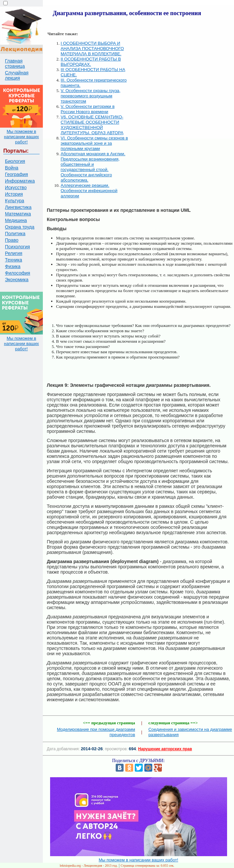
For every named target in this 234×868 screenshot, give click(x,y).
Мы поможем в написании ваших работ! (21, 137)
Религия (14, 253)
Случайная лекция (17, 75)
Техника (14, 260)
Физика (13, 266)
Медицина (16, 220)
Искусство (16, 187)
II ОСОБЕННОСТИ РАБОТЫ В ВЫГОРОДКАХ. (91, 62)
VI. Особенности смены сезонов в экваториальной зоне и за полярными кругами (94, 143)
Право (12, 240)
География (16, 174)
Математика (18, 214)
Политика (15, 234)
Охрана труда (20, 227)
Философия (17, 273)
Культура (15, 201)
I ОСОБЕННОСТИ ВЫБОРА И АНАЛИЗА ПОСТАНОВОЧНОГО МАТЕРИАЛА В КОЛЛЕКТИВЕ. (92, 49)
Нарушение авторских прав (165, 749)
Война (12, 168)
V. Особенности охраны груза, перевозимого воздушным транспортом (90, 96)
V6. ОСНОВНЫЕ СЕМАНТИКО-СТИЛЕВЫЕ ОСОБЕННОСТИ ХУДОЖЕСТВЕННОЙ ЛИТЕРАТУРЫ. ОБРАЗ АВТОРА (92, 125)
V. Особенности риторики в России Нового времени (88, 109)
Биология (15, 161)
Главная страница (15, 63)
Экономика (17, 280)
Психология (17, 247)
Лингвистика (18, 207)
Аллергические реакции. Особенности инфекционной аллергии (89, 191)
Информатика (20, 181)
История (14, 194)
